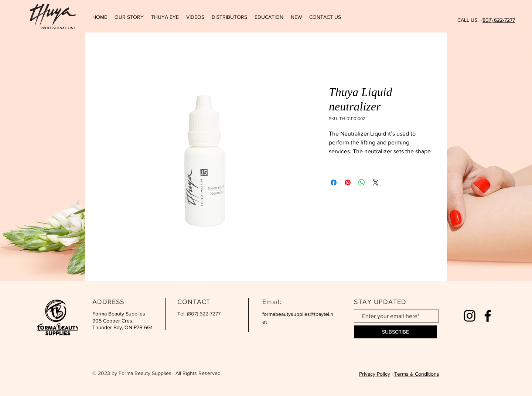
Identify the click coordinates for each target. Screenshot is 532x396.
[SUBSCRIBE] (395, 332)
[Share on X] (376, 182)
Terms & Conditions (417, 374)
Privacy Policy (375, 374)
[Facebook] (488, 316)
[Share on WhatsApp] (362, 182)
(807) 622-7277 (498, 20)
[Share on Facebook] (334, 182)
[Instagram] (470, 316)
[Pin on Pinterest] (348, 182)
